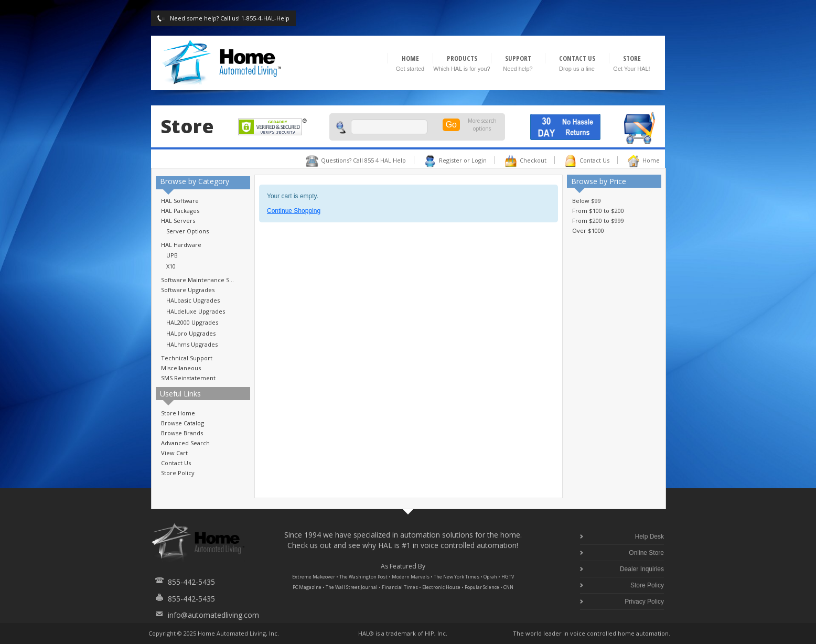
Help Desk (649, 536)
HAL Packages (180, 211)
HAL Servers (178, 221)
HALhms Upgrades (192, 344)
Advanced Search (185, 443)
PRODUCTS (462, 58)
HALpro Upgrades (191, 333)
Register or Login (463, 160)
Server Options (187, 231)
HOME (410, 58)
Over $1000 (588, 230)
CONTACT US (577, 58)
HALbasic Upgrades (193, 300)
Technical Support (187, 358)
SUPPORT (518, 58)
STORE (632, 58)
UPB (172, 255)
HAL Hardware (181, 245)
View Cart (174, 453)
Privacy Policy (644, 602)
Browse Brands (182, 433)
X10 (171, 266)
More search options (482, 125)
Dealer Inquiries (642, 569)
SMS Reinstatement (188, 378)
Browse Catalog (182, 423)
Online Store (646, 553)
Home (651, 160)
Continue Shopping (294, 211)
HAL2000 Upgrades (192, 322)
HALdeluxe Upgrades (196, 311)
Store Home (178, 413)
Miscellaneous (181, 368)
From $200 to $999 (598, 221)
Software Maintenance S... (197, 280)
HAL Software (180, 201)
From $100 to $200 (598, 211)
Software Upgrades (188, 290)
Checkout (533, 160)
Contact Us (594, 160)
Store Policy (178, 473)
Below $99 (587, 201)
